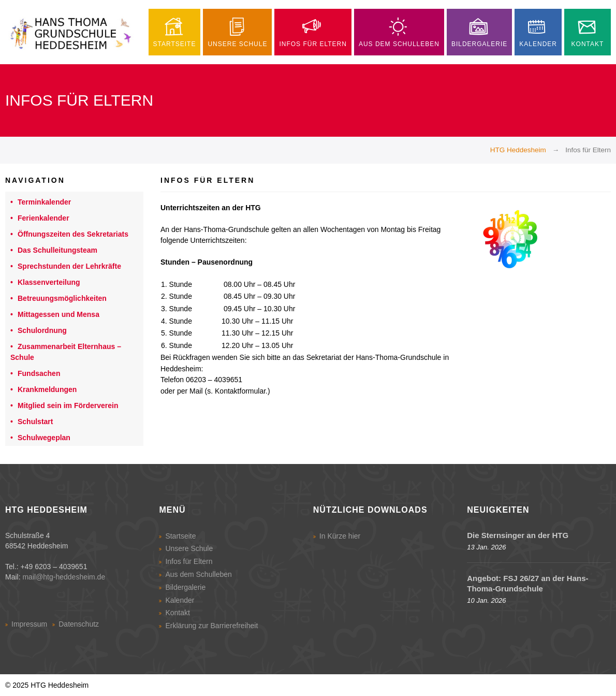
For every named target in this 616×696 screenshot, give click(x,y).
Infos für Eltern (189, 561)
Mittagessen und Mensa (58, 314)
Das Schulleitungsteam (57, 250)
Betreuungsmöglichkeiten (62, 298)
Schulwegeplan (44, 438)
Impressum (29, 624)
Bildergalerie (185, 587)
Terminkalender (44, 202)
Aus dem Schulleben (198, 574)
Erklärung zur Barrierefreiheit (211, 626)
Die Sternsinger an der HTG (518, 535)
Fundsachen (39, 373)
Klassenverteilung (49, 282)
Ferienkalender (43, 218)
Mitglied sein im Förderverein (68, 405)
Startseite (180, 536)
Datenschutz (79, 624)
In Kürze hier (340, 536)
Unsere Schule (189, 548)
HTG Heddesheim (518, 150)
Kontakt (177, 613)
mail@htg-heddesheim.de (64, 577)
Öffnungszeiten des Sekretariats (73, 234)
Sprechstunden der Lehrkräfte (69, 266)
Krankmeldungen (47, 389)
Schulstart (35, 422)
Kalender (180, 600)
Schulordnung (42, 330)
